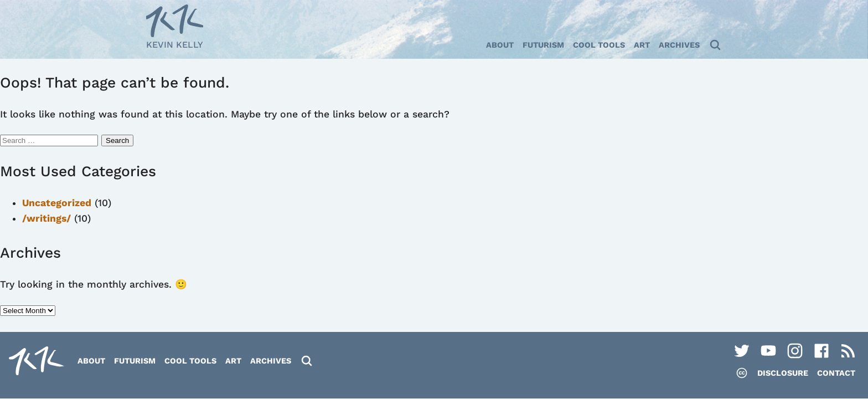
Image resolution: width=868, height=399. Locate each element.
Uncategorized (57, 203)
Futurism (543, 45)
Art (642, 45)
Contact (836, 373)
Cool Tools (599, 45)
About (500, 45)
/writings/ (46, 218)
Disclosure (783, 373)
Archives (679, 45)
